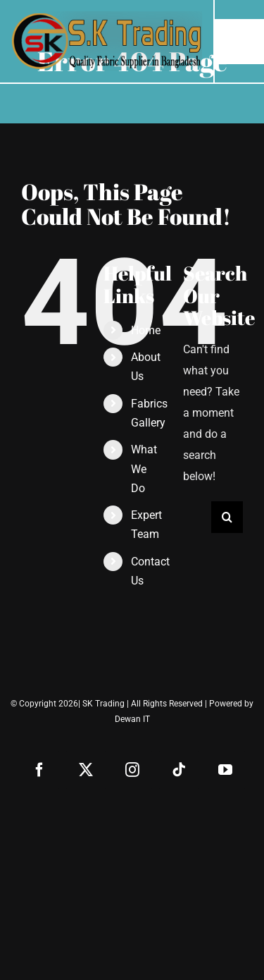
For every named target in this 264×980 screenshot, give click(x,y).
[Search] (227, 517)
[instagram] (132, 770)
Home (146, 330)
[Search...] (197, 517)
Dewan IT (132, 719)
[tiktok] (179, 770)
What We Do (144, 468)
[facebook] (39, 770)
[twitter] (86, 770)
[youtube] (225, 770)
